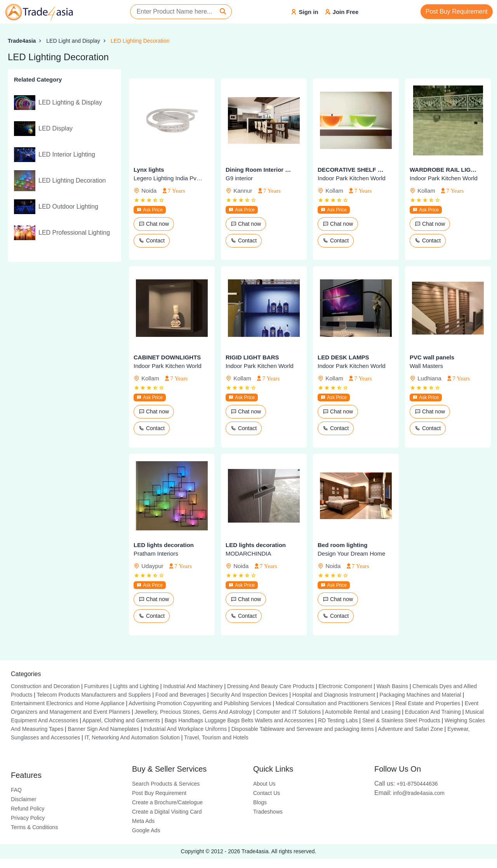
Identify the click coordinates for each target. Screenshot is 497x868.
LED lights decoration (164, 545)
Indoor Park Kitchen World (352, 178)
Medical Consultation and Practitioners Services (333, 703)
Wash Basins (392, 686)
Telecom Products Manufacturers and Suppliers (94, 695)
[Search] (223, 12)
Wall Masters (426, 366)
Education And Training (433, 712)
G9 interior (239, 178)
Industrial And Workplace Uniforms (185, 729)
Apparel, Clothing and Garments (121, 720)
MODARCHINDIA (248, 553)
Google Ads (146, 830)
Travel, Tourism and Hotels (216, 737)
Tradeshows (268, 812)
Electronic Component (346, 686)
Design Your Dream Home (351, 553)
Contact (152, 241)
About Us (264, 784)
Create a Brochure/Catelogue (167, 802)
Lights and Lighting (136, 686)
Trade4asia (22, 41)
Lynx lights (149, 170)
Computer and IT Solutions (288, 712)
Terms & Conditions (34, 827)
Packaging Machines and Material (420, 695)
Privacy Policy (28, 818)
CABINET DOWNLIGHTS (167, 357)
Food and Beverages (181, 695)
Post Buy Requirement (457, 11)
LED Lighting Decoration (140, 41)
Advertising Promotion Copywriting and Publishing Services (200, 703)
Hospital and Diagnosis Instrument (334, 695)
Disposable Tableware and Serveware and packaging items (303, 729)
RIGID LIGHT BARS (252, 357)
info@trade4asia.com (409, 793)
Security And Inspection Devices (249, 695)
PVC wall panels (432, 357)
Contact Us (267, 793)
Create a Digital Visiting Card (167, 812)
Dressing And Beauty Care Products (271, 686)
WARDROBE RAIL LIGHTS (444, 170)
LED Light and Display (73, 41)
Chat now (154, 224)
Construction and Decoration (45, 686)
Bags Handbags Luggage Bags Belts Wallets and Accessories (239, 720)
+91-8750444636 (406, 784)
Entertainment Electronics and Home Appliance (68, 703)
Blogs (260, 802)
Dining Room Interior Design (260, 170)
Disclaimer (23, 799)
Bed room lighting (342, 545)
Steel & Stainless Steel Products (401, 720)
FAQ (16, 790)
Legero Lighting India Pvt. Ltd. (168, 178)
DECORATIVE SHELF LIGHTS (352, 170)
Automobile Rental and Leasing (363, 712)
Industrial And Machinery (193, 686)
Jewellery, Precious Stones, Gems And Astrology (193, 712)
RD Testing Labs (338, 720)
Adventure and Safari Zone (410, 729)
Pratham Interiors (156, 553)
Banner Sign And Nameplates (104, 729)
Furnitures (96, 686)
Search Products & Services (166, 784)
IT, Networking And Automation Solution (132, 737)
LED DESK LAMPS (343, 357)
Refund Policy (28, 809)
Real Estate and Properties (428, 703)
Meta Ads (143, 821)
